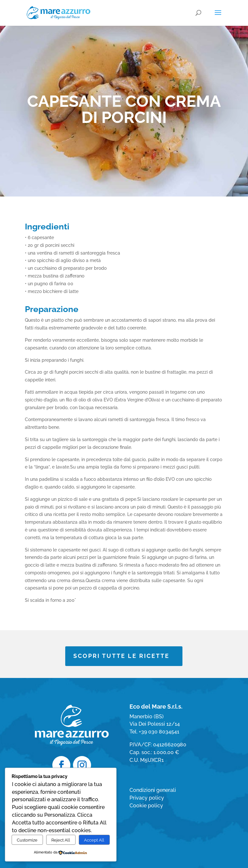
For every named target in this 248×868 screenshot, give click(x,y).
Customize (27, 840)
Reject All (61, 840)
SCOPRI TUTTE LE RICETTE (121, 656)
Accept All (94, 840)
